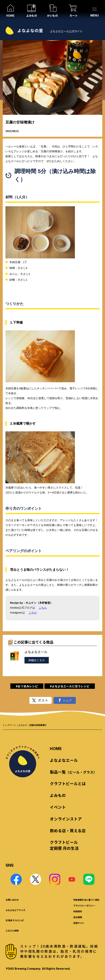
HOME (56, 749)
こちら (43, 608)
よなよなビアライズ (15, 910)
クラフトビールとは (68, 783)
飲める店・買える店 (68, 831)
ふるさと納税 (12, 930)
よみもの (22, 725)
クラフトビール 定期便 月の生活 (64, 845)
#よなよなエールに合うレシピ (70, 686)
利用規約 (78, 911)
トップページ (9, 725)
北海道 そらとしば (15, 920)
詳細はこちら (37, 660)
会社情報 (78, 917)
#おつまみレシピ (27, 686)
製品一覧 (73, 772)
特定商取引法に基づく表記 (86, 900)
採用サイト (79, 923)
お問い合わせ (12, 900)
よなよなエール (64, 760)
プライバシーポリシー (84, 905)
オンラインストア (66, 819)
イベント (58, 807)
